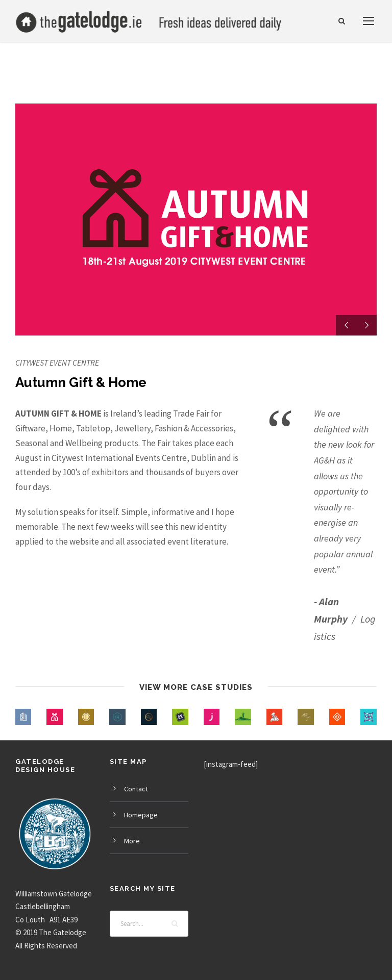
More (132, 841)
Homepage (141, 815)
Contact (136, 789)
